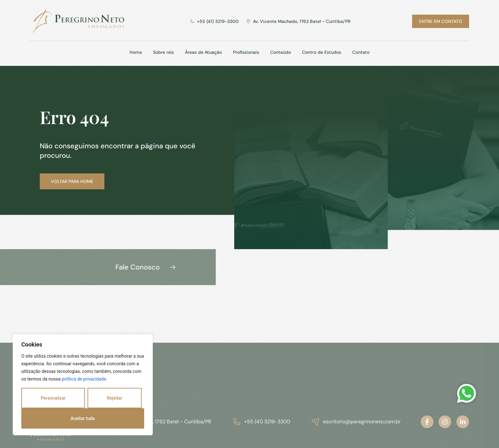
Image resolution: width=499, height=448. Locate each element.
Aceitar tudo (83, 418)
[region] (83, 385)
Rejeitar (115, 398)
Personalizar (53, 398)
